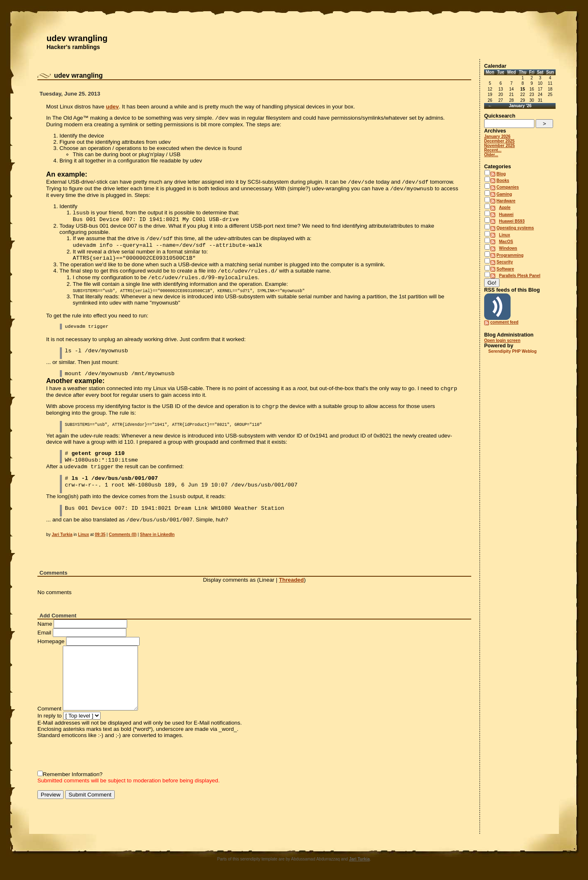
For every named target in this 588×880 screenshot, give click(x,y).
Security (505, 262)
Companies (508, 187)
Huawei (506, 215)
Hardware (506, 201)
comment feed (504, 322)
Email (44, 633)
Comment (49, 709)
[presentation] (101, 755)
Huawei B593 (512, 221)
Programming (510, 255)
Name (45, 624)
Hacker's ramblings (73, 47)
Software (505, 269)
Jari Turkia (62, 535)
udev (112, 107)
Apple (505, 208)
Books (503, 181)
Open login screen (502, 340)
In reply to (50, 716)
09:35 (100, 535)
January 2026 (497, 136)
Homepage (51, 641)
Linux (84, 535)
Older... (491, 155)
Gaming (504, 194)
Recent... (493, 150)
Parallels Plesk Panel (520, 276)
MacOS (506, 242)
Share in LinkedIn (157, 535)
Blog (501, 174)
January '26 (520, 106)
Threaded (291, 580)
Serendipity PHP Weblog (512, 351)
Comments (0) (123, 535)
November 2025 (499, 146)
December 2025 (499, 141)
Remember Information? (73, 774)
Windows (508, 248)
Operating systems (515, 228)
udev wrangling (77, 38)
